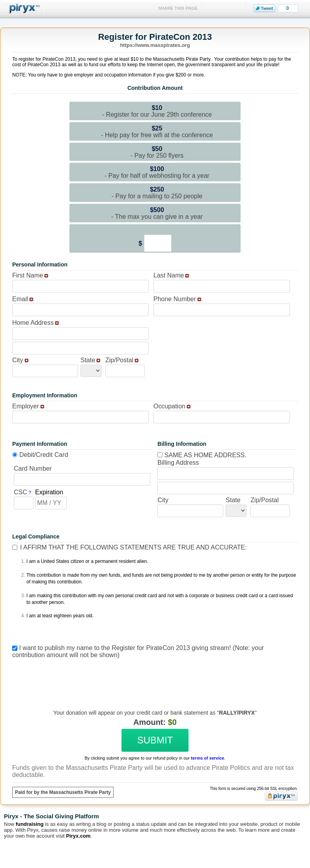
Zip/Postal (119, 360)
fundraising (30, 824)
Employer (26, 406)
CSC (21, 492)
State (88, 360)
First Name (28, 275)
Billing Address (178, 463)
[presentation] (154, 678)
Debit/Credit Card (44, 455)
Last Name (169, 275)
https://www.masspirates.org (155, 45)
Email (20, 299)
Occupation (169, 406)
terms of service (207, 758)
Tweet (264, 8)
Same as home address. (202, 455)
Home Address (33, 323)
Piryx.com (78, 836)
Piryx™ (23, 9)
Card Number (33, 468)
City (18, 360)
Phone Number (175, 299)
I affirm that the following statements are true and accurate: (134, 547)
